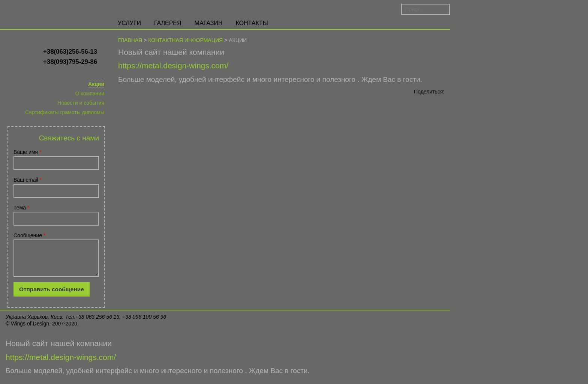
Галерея (168, 23)
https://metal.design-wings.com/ (173, 66)
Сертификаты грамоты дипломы (65, 112)
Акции (96, 84)
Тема (21, 208)
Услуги (129, 23)
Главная (130, 40)
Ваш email (28, 180)
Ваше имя (27, 152)
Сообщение (30, 235)
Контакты (252, 23)
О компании (90, 93)
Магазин (209, 23)
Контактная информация (185, 40)
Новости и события (81, 103)
